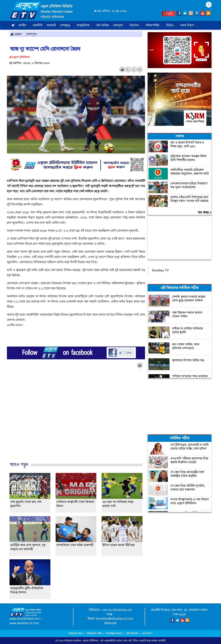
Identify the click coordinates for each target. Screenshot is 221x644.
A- (128, 69)
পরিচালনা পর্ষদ (94, 633)
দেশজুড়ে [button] (66, 25)
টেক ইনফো (133, 633)
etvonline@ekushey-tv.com (114, 619)
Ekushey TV (160, 270)
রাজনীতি (38, 25)
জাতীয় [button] (24, 25)
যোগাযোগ (147, 633)
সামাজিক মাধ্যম (114, 633)
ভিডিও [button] (171, 25)
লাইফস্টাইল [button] (154, 25)
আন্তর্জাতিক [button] (84, 25)
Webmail (110, 623)
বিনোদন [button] (136, 25)
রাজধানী (51, 25)
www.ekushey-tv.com (24, 623)
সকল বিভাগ (188, 25)
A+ (140, 69)
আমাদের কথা (76, 633)
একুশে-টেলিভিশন (90, 641)
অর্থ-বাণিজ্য (103, 25)
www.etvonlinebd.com (25, 619)
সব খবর (205, 212)
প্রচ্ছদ (16, 34)
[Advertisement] (76, 419)
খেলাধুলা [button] (119, 25)
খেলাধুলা (32, 34)
